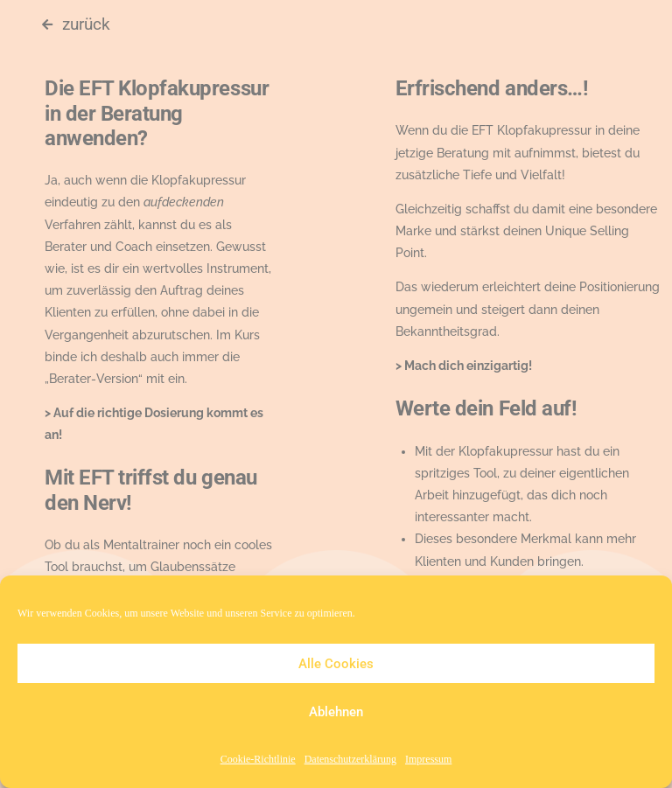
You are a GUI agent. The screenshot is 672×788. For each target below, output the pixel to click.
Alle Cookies (336, 664)
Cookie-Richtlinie (258, 760)
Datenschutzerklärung (350, 760)
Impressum (428, 760)
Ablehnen (336, 712)
